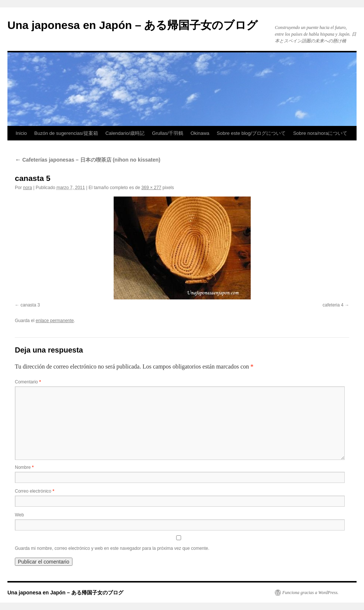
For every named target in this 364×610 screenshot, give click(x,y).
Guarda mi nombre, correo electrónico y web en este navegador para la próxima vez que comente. (112, 548)
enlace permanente (55, 321)
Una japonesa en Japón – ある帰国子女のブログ (133, 25)
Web (19, 515)
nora (27, 188)
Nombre (24, 467)
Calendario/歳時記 (125, 133)
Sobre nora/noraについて (320, 133)
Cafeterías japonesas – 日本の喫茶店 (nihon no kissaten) (88, 160)
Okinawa (200, 133)
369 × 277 (152, 188)
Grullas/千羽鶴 (168, 133)
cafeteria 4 (333, 305)
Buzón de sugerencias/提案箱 (66, 133)
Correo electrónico (35, 491)
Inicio (21, 133)
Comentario (28, 382)
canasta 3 (30, 305)
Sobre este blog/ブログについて (251, 133)
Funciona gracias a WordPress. (310, 593)
